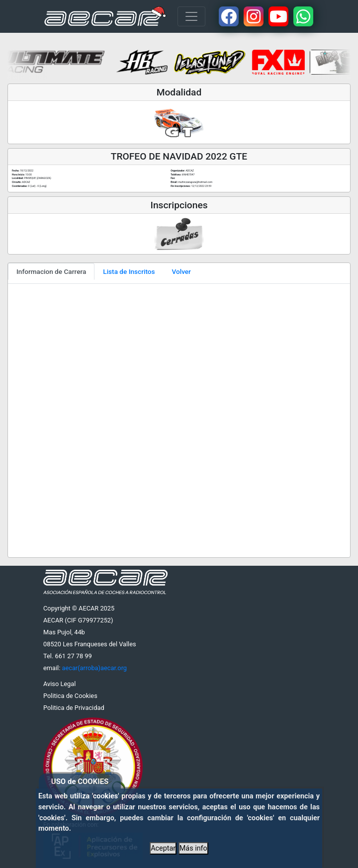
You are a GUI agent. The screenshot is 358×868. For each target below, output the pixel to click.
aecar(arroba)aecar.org (94, 668)
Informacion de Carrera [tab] (51, 271)
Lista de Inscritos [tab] (129, 271)
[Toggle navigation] (191, 16)
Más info (193, 848)
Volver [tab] (181, 271)
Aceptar (163, 848)
